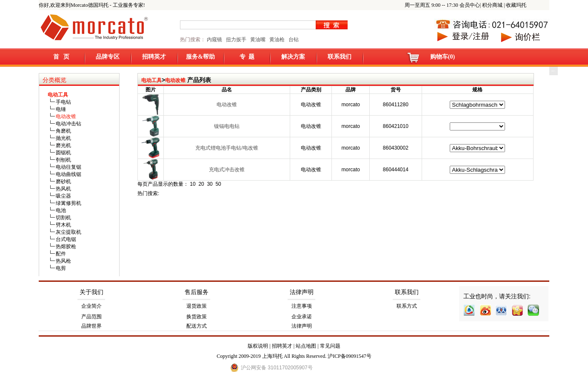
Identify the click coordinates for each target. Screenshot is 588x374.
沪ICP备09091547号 (350, 356)
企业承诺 (302, 317)
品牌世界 (91, 326)
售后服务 (197, 292)
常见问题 (330, 346)
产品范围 (91, 317)
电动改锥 (175, 80)
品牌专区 (108, 57)
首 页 (61, 57)
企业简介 (91, 306)
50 (218, 184)
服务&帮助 (200, 57)
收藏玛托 (516, 5)
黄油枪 (277, 40)
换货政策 (197, 317)
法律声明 (302, 292)
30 (210, 184)
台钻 (293, 40)
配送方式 (197, 326)
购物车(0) (442, 57)
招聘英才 (154, 57)
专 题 (247, 57)
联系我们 (340, 57)
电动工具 (151, 80)
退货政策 (197, 306)
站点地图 (306, 346)
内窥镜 (214, 40)
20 (201, 184)
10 (193, 184)
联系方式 (407, 306)
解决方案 (293, 57)
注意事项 (302, 306)
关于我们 (91, 292)
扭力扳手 (236, 40)
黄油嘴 (258, 40)
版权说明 (258, 346)
